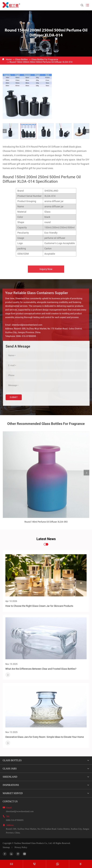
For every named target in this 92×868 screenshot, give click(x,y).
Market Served (13, 793)
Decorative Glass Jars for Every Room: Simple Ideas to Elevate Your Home (45, 737)
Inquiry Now (46, 271)
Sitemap (6, 847)
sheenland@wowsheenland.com (25, 325)
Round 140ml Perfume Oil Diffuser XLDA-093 (46, 523)
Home (9, 59)
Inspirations (11, 785)
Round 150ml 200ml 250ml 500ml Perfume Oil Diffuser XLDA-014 (41, 62)
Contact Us (10, 801)
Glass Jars (10, 769)
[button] (5, 131)
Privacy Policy (21, 847)
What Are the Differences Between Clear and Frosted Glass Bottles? (41, 669)
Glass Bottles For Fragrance (45, 59)
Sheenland (10, 777)
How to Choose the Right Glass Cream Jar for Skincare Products (39, 606)
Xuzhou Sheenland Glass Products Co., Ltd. (33, 843)
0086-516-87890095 (24, 336)
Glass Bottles (21, 59)
